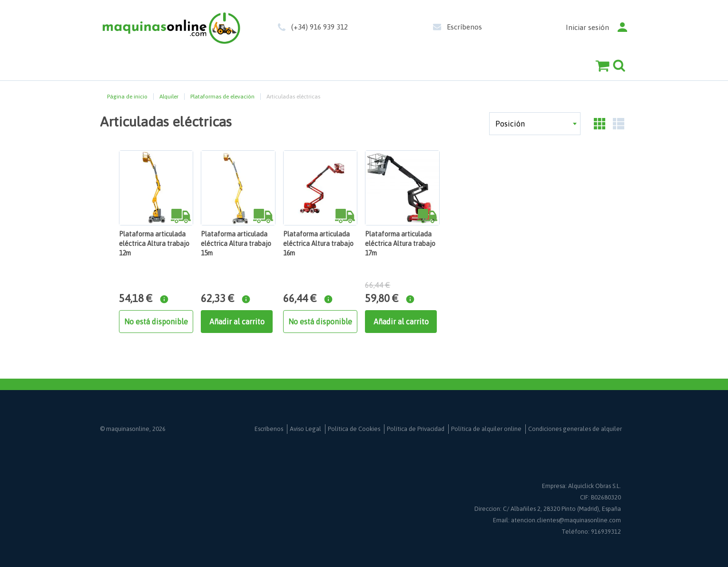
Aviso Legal (305, 429)
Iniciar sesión (587, 27)
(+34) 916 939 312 (320, 27)
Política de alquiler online (486, 429)
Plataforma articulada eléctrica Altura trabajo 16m (318, 244)
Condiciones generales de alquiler (575, 429)
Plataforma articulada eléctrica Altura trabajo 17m (400, 244)
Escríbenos (464, 27)
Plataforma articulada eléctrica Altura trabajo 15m (236, 244)
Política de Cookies (354, 429)
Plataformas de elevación (222, 97)
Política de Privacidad (416, 429)
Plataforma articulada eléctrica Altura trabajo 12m (154, 244)
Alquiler (169, 97)
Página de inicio (127, 97)
